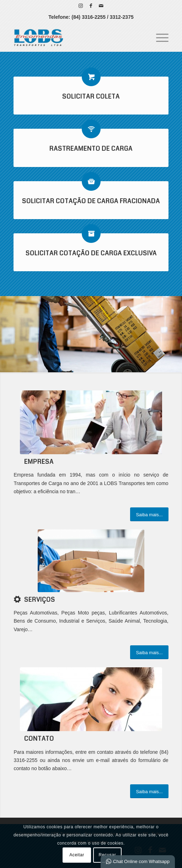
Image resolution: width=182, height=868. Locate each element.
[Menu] (159, 37)
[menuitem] (159, 37)
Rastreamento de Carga (91, 149)
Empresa (39, 462)
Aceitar (77, 855)
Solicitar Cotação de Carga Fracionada (91, 201)
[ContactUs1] (91, 699)
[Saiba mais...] (149, 514)
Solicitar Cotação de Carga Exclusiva (91, 253)
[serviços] (91, 561)
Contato (39, 739)
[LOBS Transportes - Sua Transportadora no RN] (75, 37)
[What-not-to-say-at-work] (91, 422)
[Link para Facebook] (91, 6)
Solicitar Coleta (91, 97)
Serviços (40, 600)
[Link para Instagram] (81, 6)
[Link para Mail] (101, 6)
